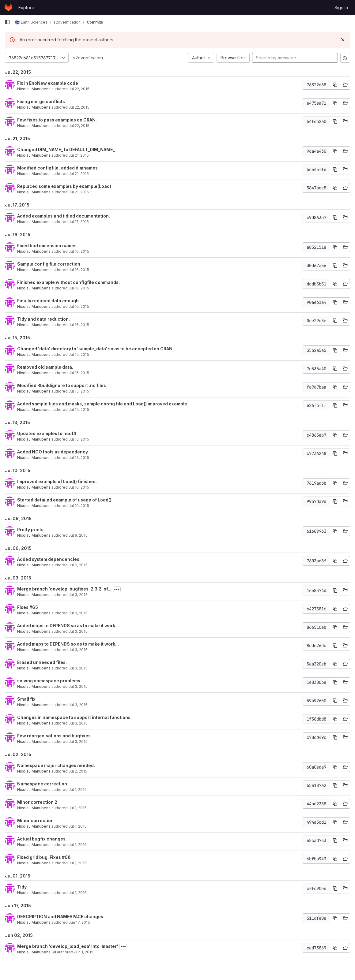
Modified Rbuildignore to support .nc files (62, 385)
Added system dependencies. (49, 559)
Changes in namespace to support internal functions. (74, 717)
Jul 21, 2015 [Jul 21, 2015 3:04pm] (79, 174)
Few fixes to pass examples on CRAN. (57, 120)
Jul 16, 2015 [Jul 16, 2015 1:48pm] (79, 288)
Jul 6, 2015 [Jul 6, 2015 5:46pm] (78, 565)
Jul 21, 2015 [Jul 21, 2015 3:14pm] (79, 155)
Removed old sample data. (45, 367)
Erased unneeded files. (42, 662)
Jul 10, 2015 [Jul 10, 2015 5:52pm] (79, 506)
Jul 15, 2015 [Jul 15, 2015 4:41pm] (79, 373)
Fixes (23, 607)
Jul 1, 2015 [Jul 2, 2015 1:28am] (78, 826)
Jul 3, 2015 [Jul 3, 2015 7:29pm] (78, 631)
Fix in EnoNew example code (48, 83)
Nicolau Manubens (34, 89)
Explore (26, 7)
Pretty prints (30, 529)
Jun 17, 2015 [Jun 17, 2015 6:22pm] (79, 922)
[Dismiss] (343, 40)
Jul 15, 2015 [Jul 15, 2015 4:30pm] (79, 391)
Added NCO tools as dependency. (53, 452)
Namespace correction (42, 784)
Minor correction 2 (37, 802)
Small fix (26, 699)
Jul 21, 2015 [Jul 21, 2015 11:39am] (79, 192)
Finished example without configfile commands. (68, 282)
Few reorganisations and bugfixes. (55, 736)
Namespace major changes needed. (56, 765)
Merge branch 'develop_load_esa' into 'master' (68, 946)
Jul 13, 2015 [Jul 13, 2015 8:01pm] (79, 439)
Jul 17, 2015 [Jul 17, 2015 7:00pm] (79, 222)
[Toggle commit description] (117, 589)
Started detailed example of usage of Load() (64, 500)
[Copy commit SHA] (335, 85)
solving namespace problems (49, 681)
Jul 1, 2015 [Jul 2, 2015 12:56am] (78, 863)
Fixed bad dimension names (47, 246)
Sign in (341, 7)
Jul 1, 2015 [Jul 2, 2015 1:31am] (78, 808)
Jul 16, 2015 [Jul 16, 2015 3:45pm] (79, 251)
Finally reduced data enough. (49, 301)
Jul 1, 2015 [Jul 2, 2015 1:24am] (78, 845)
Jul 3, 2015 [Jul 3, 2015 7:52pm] (78, 595)
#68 (66, 857)
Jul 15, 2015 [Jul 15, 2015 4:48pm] (79, 354)
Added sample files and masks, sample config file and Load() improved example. (103, 404)
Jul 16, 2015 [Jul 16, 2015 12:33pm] (79, 306)
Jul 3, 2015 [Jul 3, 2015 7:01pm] (78, 686)
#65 (34, 607)
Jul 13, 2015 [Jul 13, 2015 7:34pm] (79, 458)
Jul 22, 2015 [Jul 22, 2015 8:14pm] (79, 126)
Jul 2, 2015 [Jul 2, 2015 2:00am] (78, 771)
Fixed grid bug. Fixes (40, 857)
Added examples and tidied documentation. (64, 216)
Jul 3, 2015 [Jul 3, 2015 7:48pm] (78, 613)
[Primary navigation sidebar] (7, 22)
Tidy (22, 887)
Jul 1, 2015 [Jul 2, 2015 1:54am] (78, 790)
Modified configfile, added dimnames (57, 168)
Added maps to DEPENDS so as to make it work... (68, 626)
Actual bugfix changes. (42, 839)
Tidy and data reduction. (43, 319)
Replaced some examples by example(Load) (64, 186)
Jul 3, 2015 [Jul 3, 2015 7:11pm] (78, 668)
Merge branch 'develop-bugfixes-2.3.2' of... (64, 589)
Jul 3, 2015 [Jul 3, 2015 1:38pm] (78, 723)
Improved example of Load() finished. (57, 481)
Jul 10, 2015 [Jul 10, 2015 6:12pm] (79, 487)
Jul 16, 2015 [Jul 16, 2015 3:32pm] (79, 270)
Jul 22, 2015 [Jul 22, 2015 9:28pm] (79, 89)
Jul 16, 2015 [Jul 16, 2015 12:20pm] (79, 325)
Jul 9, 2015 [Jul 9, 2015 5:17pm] (78, 535)
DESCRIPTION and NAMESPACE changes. (61, 917)
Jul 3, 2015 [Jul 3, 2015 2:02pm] (78, 705)
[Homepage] (8, 7)
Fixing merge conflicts (41, 101)
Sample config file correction (49, 264)
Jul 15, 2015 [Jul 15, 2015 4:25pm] (79, 410)
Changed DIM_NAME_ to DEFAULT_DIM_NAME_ (66, 149)
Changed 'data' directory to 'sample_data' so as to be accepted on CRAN (95, 349)
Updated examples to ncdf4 (47, 433)
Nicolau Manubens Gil (37, 952)
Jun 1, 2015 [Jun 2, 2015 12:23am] (84, 952)
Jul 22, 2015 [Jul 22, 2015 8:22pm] (79, 107)
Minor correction (35, 820)
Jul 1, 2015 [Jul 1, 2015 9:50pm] (78, 893)
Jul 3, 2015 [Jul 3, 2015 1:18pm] (78, 742)
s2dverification (88, 58)
